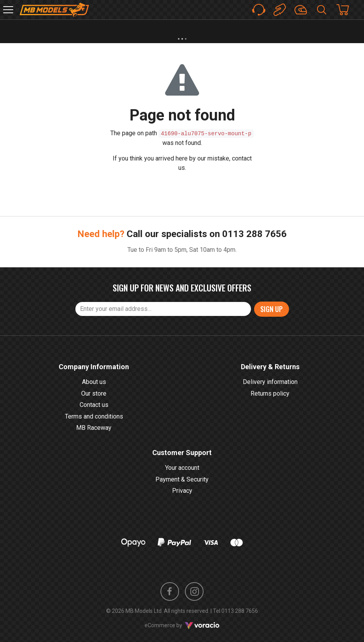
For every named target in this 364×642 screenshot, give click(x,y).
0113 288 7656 (254, 234)
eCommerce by (182, 625)
